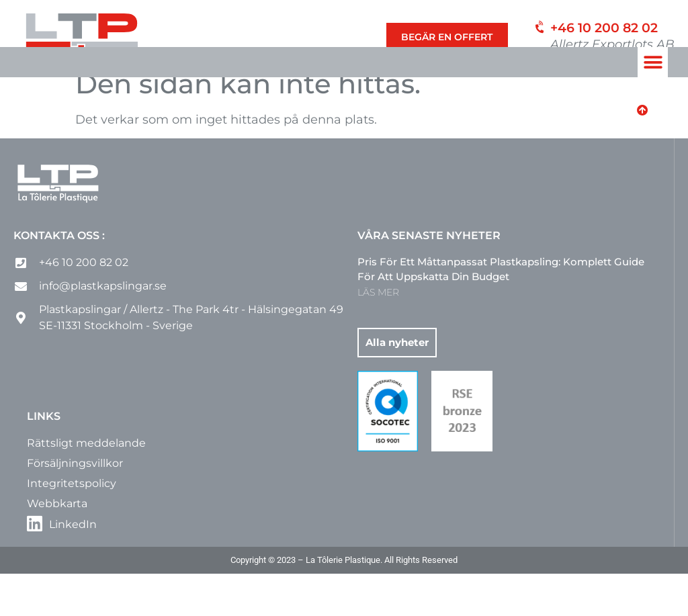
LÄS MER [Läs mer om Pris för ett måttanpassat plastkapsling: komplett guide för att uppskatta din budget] (378, 335)
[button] (653, 62)
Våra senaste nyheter (429, 278)
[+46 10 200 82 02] (538, 31)
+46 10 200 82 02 (604, 28)
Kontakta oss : (59, 278)
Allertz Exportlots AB (612, 44)
